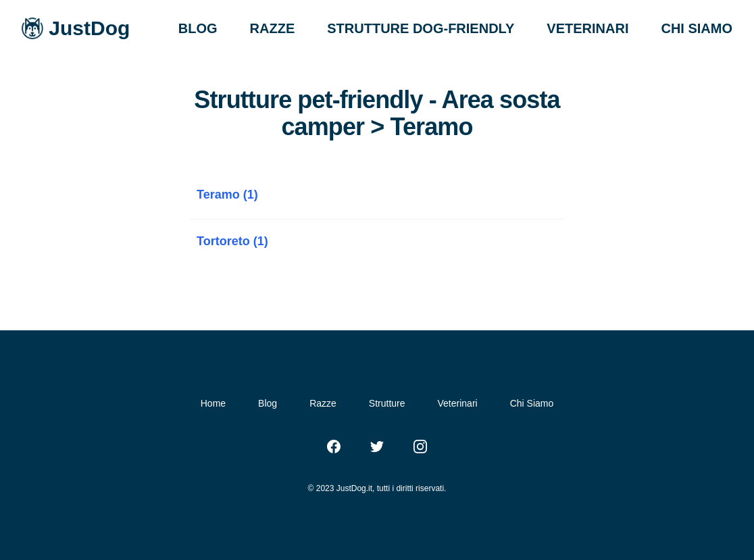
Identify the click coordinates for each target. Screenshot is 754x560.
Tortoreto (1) (232, 241)
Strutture (387, 403)
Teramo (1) (227, 195)
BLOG (198, 28)
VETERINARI (587, 28)
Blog (268, 403)
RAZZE (273, 28)
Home (213, 403)
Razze (323, 403)
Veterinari (458, 403)
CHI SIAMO (697, 28)
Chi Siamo (532, 403)
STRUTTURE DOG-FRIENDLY (421, 28)
